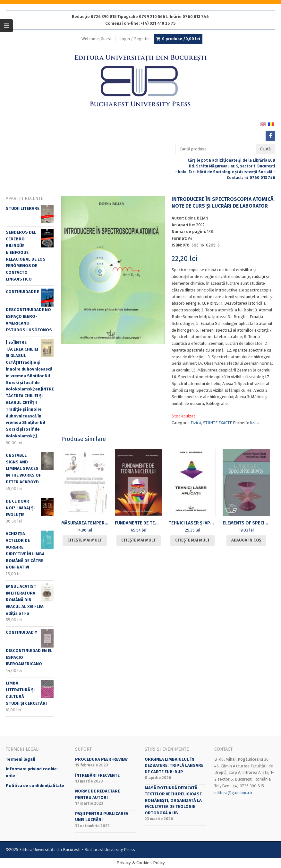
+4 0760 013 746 (260, 178)
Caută (265, 149)
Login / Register (135, 39)
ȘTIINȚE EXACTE (217, 423)
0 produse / (181, 39)
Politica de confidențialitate (35, 786)
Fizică (196, 423)
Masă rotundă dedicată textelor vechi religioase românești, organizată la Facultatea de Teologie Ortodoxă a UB (173, 800)
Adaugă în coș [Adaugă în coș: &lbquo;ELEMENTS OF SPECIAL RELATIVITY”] (246, 540)
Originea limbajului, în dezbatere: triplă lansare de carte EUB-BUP (174, 765)
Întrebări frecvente (97, 775)
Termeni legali (21, 759)
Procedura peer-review (101, 759)
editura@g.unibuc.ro (233, 793)
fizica (255, 423)
